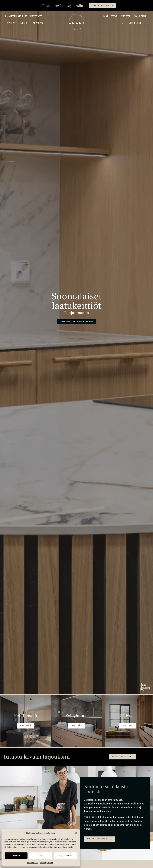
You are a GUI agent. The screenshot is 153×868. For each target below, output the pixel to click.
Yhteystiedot (131, 23)
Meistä (126, 16)
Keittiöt (36, 16)
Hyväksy (16, 856)
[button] (76, 833)
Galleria (140, 16)
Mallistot (110, 16)
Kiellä (41, 856)
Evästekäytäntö (33, 863)
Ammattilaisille (16, 16)
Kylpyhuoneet (17, 23)
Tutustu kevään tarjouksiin (62, 6)
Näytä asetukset (66, 856)
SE (147, 23)
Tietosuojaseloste (46, 863)
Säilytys (37, 23)
